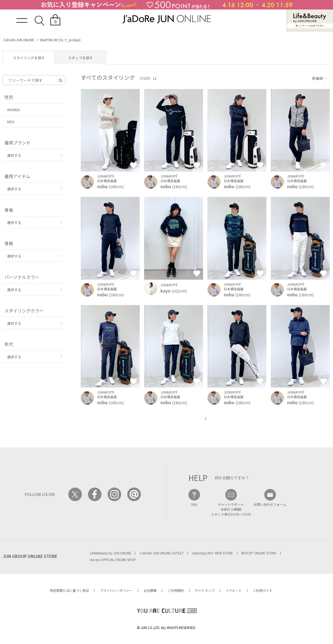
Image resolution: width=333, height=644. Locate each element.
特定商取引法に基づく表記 (69, 590)
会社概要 (150, 590)
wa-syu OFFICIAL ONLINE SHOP (113, 559)
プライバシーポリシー (116, 590)
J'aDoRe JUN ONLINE (18, 40)
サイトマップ (205, 590)
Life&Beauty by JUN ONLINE (111, 553)
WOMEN (14, 110)
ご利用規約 (176, 590)
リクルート (234, 590)
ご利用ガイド (263, 590)
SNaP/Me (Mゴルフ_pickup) (60, 40)
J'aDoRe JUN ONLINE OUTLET (162, 553)
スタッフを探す (80, 58)
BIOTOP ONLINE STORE (259, 553)
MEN (11, 122)
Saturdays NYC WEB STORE (212, 553)
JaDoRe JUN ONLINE (166, 19)
